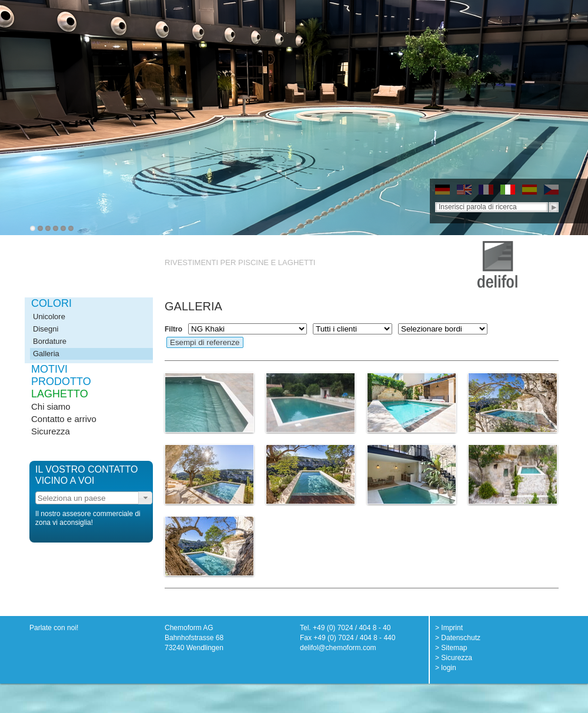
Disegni (46, 329)
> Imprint (449, 628)
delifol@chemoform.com (338, 648)
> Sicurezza (454, 658)
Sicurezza (51, 431)
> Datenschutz (458, 638)
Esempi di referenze (205, 342)
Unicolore (49, 317)
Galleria (46, 354)
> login (446, 668)
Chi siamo (51, 406)
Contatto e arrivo (64, 419)
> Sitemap (451, 648)
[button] (145, 498)
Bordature (50, 341)
